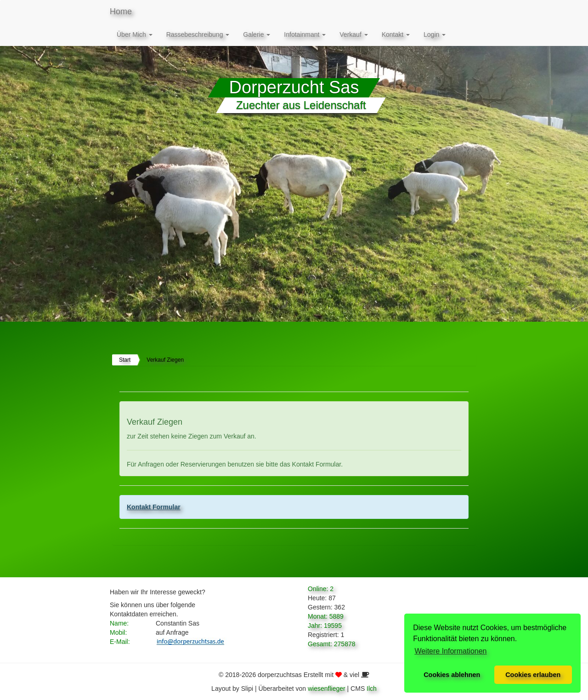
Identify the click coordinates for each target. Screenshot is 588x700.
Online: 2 (321, 589)
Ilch (372, 689)
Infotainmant (305, 34)
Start (125, 360)
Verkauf (353, 34)
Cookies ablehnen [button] (452, 675)
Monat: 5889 (326, 616)
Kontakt (396, 34)
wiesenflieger (327, 689)
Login (435, 34)
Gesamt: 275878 (332, 644)
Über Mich (135, 34)
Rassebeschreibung (198, 34)
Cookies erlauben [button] (533, 675)
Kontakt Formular (154, 507)
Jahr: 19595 (325, 626)
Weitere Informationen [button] (450, 651)
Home (121, 11)
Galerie (257, 34)
